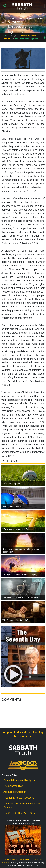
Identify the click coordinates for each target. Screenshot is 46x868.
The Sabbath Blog (13, 786)
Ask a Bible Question (15, 792)
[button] (5, 5)
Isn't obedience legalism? (27, 39)
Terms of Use (25, 859)
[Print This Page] (44, 37)
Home (5, 36)
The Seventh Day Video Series (20, 813)
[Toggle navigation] (41, 6)
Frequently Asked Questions (19, 798)
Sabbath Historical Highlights (19, 780)
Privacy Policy (11, 859)
